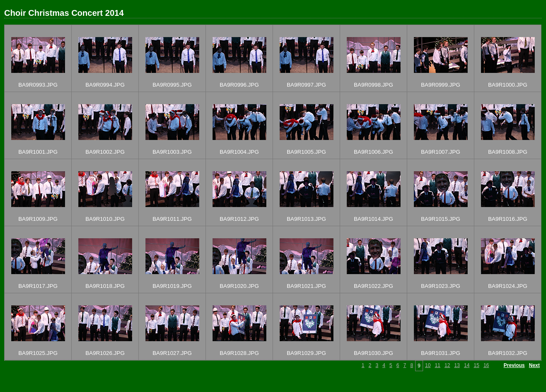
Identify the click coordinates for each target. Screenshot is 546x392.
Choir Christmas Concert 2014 (64, 13)
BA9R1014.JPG (373, 219)
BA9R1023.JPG (441, 286)
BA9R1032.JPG (508, 353)
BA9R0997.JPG (306, 85)
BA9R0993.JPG (38, 85)
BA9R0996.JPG (239, 85)
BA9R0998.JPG (373, 85)
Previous (514, 365)
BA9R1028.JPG (239, 353)
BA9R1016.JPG (508, 219)
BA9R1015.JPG (441, 219)
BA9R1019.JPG (172, 286)
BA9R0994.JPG (105, 85)
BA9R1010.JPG (105, 219)
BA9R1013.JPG (306, 219)
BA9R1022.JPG (373, 286)
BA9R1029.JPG (306, 353)
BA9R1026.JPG (105, 353)
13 (457, 365)
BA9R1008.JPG (508, 152)
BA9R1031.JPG (441, 353)
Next (534, 365)
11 (437, 365)
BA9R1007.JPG (441, 152)
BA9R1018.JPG (105, 286)
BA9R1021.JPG (306, 286)
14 (467, 365)
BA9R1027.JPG (172, 353)
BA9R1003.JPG (172, 152)
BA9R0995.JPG (172, 85)
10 (428, 365)
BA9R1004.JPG (239, 152)
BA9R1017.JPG (38, 286)
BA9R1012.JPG (239, 219)
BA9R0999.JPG (441, 85)
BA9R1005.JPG (306, 152)
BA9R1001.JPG (38, 152)
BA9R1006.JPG (373, 152)
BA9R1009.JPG (38, 219)
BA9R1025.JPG (38, 353)
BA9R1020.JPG (239, 286)
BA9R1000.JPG (508, 85)
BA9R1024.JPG (508, 286)
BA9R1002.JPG (105, 152)
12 (447, 365)
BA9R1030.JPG (373, 353)
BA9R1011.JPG (172, 219)
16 (486, 365)
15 (477, 365)
